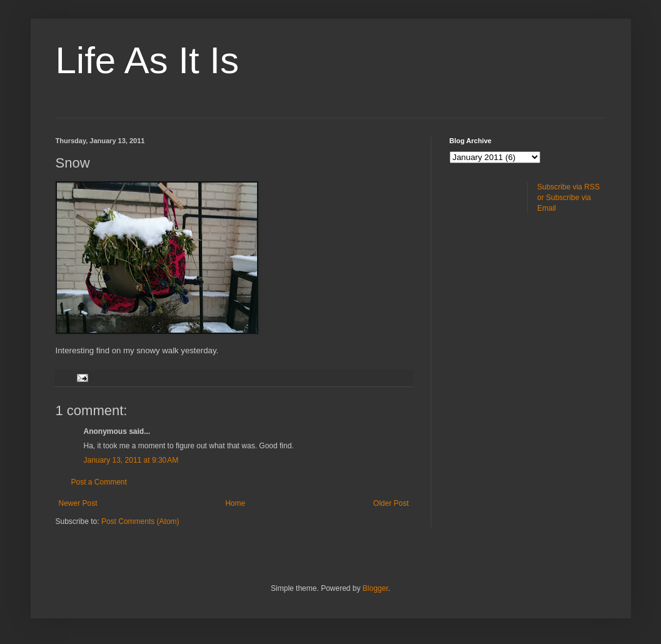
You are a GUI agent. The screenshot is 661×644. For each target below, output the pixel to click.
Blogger (376, 588)
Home (235, 503)
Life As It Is (147, 60)
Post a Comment (99, 482)
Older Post (391, 503)
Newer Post (78, 503)
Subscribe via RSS (568, 187)
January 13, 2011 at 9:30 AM (131, 460)
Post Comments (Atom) (140, 521)
